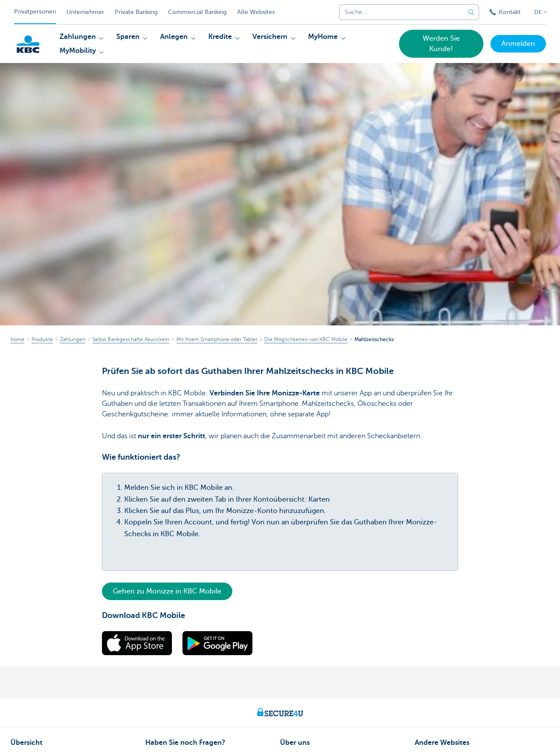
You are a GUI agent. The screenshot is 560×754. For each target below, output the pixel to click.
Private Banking (136, 12)
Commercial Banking (197, 12)
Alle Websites (256, 12)
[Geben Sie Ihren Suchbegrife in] (471, 12)
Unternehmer (85, 12)
